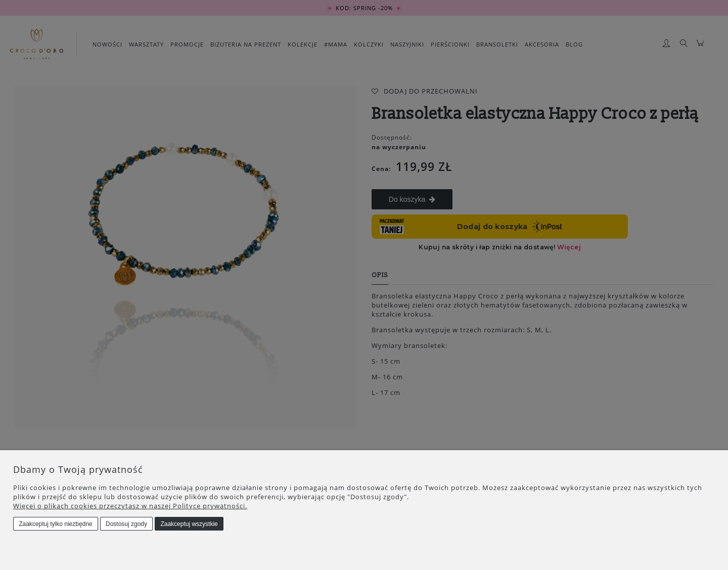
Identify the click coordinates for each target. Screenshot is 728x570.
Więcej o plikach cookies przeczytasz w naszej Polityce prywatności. (130, 506)
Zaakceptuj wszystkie (189, 524)
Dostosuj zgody (126, 524)
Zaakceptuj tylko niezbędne (55, 524)
